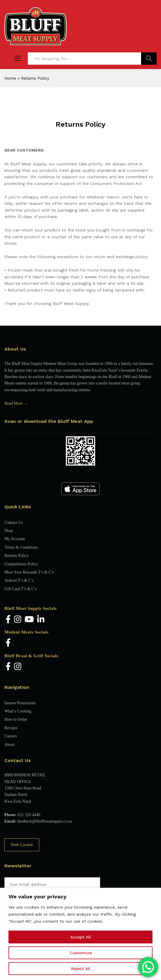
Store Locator (22, 845)
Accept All (80, 937)
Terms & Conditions (21, 547)
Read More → (16, 403)
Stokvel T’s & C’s (19, 580)
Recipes (11, 728)
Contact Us (14, 522)
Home (10, 78)
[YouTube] (29, 620)
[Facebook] (8, 620)
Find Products (149, 59)
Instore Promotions (20, 703)
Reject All (81, 969)
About (10, 745)
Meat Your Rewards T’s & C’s (29, 572)
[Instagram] (18, 620)
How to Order (16, 719)
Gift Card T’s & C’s (21, 589)
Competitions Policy (21, 564)
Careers (11, 736)
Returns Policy (17, 556)
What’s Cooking (18, 711)
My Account (15, 539)
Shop (9, 531)
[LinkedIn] (41, 620)
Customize (81, 953)
